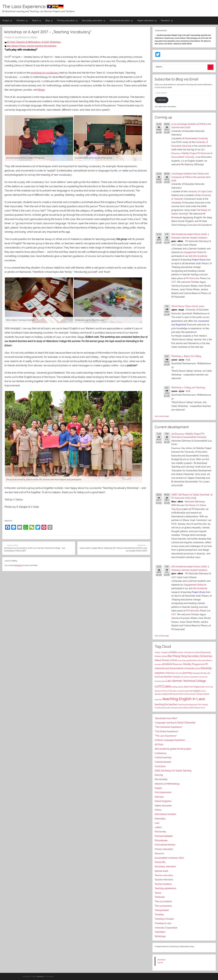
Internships (160, 819)
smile (170, 694)
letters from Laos (207, 687)
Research (167, 20)
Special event (161, 871)
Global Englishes (163, 801)
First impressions (163, 792)
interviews (179, 673)
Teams (37, 20)
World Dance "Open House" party (188, 306)
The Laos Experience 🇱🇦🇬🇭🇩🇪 (33, 6)
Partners (22, 20)
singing (165, 694)
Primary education (67, 20)
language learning (199, 673)
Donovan (40, 976)
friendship (206, 668)
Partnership (160, 832)
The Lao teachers (163, 906)
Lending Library (177, 687)
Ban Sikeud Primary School (21, 46)
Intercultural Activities (165, 814)
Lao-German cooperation (189, 677)
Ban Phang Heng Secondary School (188, 656)
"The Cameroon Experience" (168, 727)
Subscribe (161, 100)
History (158, 810)
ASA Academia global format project (173, 749)
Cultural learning (163, 757)
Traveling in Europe (164, 919)
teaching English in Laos (184, 699)
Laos (167, 686)
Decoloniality (161, 779)
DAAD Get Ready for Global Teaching (173, 771)
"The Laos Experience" (166, 736)
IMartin (34, 37)
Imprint (160, 963)
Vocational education (121, 20)
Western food (200, 708)
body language (183, 660)
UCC (174, 282)
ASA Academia (200, 256)
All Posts (11, 42)
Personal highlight (164, 836)
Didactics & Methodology (29, 42)
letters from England (192, 687)
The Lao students (163, 901)
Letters (158, 827)
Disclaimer (161, 960)
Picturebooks (161, 840)
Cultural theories (163, 762)
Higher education (147, 20)
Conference (160, 753)
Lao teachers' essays (170, 677)
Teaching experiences (165, 888)
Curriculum (160, 766)
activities (173, 652)
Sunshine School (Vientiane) (193, 694)
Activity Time (182, 652)
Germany (159, 797)
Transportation (162, 910)
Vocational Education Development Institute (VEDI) (174, 708)
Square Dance (178, 694)
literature (158, 691)
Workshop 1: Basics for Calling (186, 356)
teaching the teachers (45, 46)
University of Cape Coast (200, 191)
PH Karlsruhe (192, 278)
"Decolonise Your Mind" (166, 718)
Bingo (41, 90)
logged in (18, 565)
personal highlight (193, 691)
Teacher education (164, 875)
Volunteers (160, 932)
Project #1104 (199, 260)
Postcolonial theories (165, 845)
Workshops (55, 42)
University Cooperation (166, 928)
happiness (160, 673)
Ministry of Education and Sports (173, 691)
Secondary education (94, 20)
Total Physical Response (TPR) (190, 705)
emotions (167, 664)
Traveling (159, 914)
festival (198, 669)
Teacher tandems (163, 884)
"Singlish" (165, 652)
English (45, 42)
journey (187, 673)
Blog (49, 20)
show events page (162, 416)
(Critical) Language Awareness (170, 740)
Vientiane (205, 705)
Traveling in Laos (163, 923)
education (158, 664)
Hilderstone (170, 673)
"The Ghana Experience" (167, 731)
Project (7, 20)
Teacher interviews (164, 880)
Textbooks (160, 897)
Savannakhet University (196, 138)
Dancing (159, 775)
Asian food (192, 652)
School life (160, 862)
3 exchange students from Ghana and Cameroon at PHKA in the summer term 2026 (191, 177)
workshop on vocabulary (45, 73)
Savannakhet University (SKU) (169, 858)
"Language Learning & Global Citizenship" (175, 723)
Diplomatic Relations (205, 660)
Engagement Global (194, 252)
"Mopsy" (158, 652)
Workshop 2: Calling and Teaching (188, 388)
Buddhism (194, 660)
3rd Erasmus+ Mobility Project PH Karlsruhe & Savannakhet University (192, 153)
